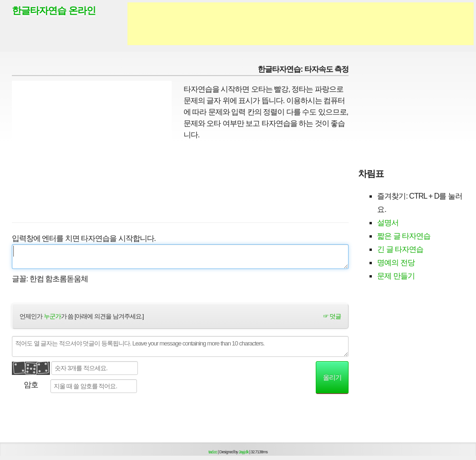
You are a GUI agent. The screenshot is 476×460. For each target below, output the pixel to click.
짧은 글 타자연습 (404, 236)
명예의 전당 (396, 263)
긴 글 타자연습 (400, 249)
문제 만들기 (396, 276)
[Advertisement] (301, 24)
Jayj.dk (244, 452)
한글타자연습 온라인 (54, 10)
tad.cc (213, 452)
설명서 (388, 223)
